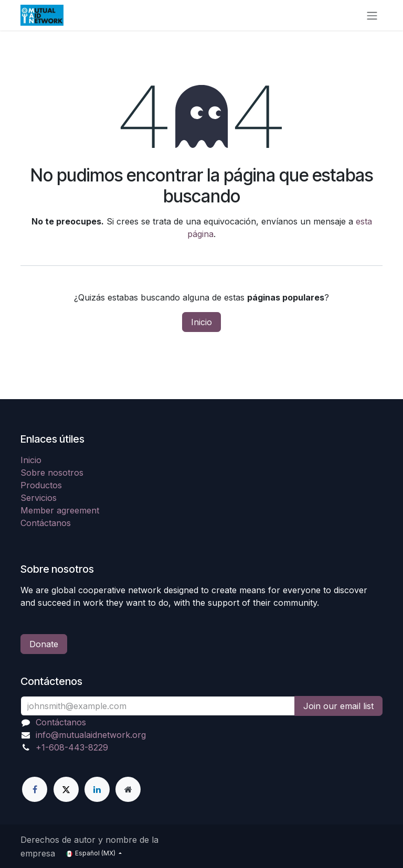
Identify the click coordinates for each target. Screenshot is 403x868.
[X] (66, 789)
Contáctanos (46, 523)
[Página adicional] (128, 789)
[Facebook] (35, 789)
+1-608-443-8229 (72, 747)
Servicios (39, 498)
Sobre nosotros (52, 473)
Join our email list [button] (338, 706)
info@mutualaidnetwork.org (91, 735)
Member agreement (60, 510)
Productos (41, 485)
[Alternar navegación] (372, 15)
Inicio (201, 322)
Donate (44, 644)
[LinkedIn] (97, 789)
